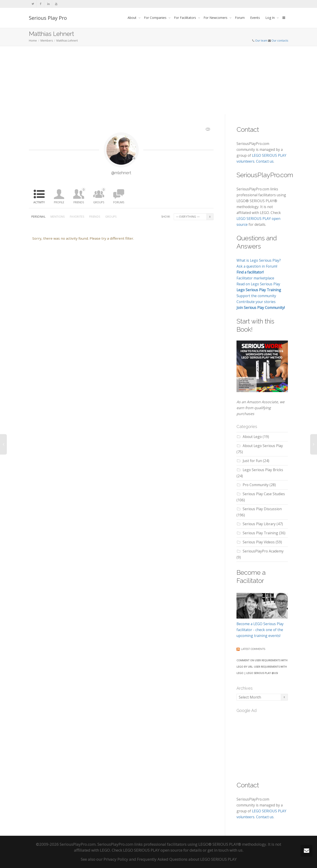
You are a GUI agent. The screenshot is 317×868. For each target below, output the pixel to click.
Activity (39, 202)
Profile (59, 202)
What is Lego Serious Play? (259, 260)
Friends (80, 196)
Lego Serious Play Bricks (263, 470)
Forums (119, 202)
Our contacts (280, 41)
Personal (38, 217)
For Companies (156, 18)
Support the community (256, 296)
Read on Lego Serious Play (258, 284)
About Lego (252, 437)
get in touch (218, 850)
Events (255, 18)
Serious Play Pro (48, 18)
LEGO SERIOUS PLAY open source (153, 850)
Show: (166, 217)
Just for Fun (252, 461)
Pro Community (256, 485)
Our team (261, 41)
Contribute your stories (256, 302)
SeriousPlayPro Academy (263, 551)
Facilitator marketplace (255, 278)
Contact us (265, 161)
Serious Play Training (260, 533)
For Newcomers (216, 18)
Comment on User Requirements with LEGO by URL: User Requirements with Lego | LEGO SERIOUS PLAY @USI (262, 667)
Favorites (77, 217)
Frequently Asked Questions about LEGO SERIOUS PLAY (187, 859)
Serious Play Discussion (262, 509)
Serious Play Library (259, 524)
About (132, 18)
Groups (100, 196)
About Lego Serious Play (263, 446)
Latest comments (253, 649)
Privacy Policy (116, 859)
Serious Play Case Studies (264, 494)
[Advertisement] (158, 80)
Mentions (58, 217)
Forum (240, 18)
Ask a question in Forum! (257, 266)
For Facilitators (185, 18)
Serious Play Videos (259, 542)
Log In (270, 18)
